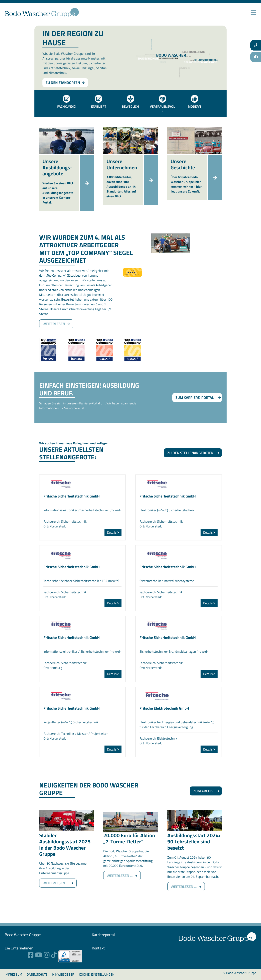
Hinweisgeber (63, 974)
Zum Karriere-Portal (195, 398)
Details (113, 532)
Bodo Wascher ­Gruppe (23, 935)
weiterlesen (54, 324)
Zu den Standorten (63, 83)
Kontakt (98, 948)
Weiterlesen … (60, 883)
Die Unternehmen (19, 948)
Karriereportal (103, 935)
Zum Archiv (203, 791)
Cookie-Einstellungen (97, 974)
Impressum (13, 974)
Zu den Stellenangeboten (190, 453)
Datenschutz (37, 974)
